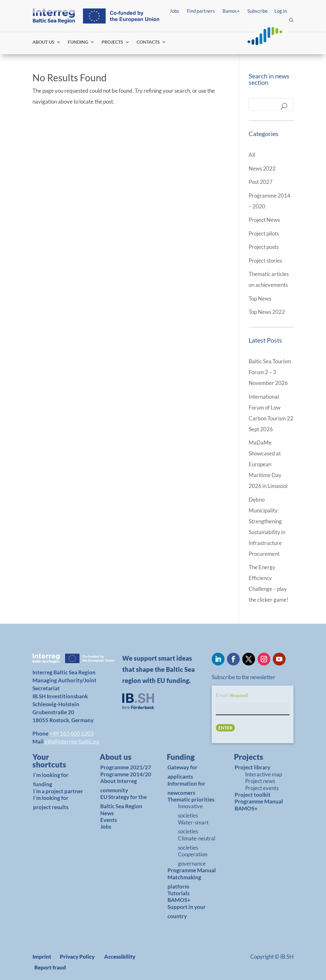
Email (232, 695)
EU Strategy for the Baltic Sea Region (124, 802)
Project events (262, 788)
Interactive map (264, 774)
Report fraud (50, 967)
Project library (252, 767)
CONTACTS (148, 42)
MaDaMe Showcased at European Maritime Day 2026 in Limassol (268, 464)
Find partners (201, 11)
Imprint (42, 957)
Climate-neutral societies (197, 843)
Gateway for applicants (182, 772)
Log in (281, 11)
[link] (56, 762)
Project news (260, 781)
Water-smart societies (193, 827)
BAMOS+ (179, 900)
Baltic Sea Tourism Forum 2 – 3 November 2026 (270, 372)
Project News (264, 220)
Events (109, 820)
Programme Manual (192, 870)
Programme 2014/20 (126, 774)
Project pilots (264, 233)
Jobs (174, 11)
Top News (260, 298)
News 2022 (262, 168)
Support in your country (187, 911)
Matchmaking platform (184, 882)
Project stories (265, 261)
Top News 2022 (267, 312)
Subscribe (258, 11)
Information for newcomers (186, 788)
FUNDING (78, 42)
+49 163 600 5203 (71, 733)
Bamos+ (231, 11)
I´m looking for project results (51, 802)
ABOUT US (43, 42)
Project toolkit (253, 795)
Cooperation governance (193, 859)
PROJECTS (112, 42)
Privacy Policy (77, 957)
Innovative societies (190, 811)
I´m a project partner (58, 791)
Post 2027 (261, 182)
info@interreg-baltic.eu (72, 741)
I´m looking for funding (51, 780)
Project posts (264, 247)
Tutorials (178, 893)
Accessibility (120, 957)
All (252, 155)
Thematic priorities (191, 799)
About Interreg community (119, 786)
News (107, 813)
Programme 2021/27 (126, 767)
